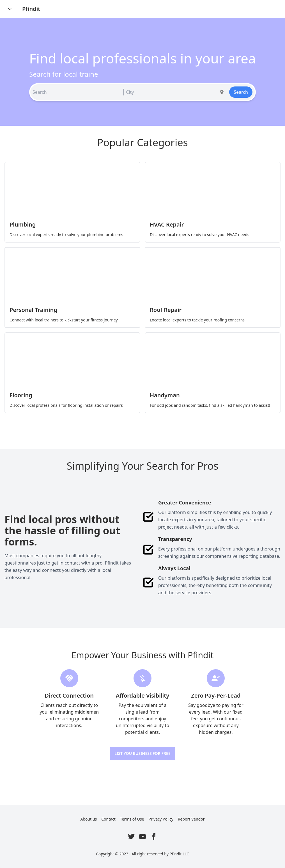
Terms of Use (132, 819)
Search (241, 92)
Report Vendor (191, 819)
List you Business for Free (142, 753)
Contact (108, 819)
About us (89, 819)
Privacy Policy (161, 819)
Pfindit (31, 9)
